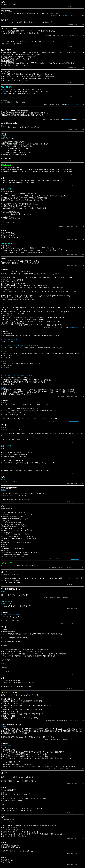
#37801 (16, 340)
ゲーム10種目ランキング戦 (73, 597)
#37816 (3, 604)
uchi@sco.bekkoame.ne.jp (74, 327)
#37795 (23, 346)
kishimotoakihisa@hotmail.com (73, 16)
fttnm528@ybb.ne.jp (75, 559)
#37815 (3, 591)
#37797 (3, 125)
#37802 (29, 346)
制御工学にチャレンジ (74, 568)
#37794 (16, 346)
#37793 (3, 352)
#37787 (3, 94)
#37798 (10, 376)
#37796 (10, 340)
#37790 (3, 346)
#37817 (16, 615)
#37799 (16, 376)
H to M (78, 119)
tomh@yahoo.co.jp (68, 119)
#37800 (3, 388)
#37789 (3, 102)
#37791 (3, 89)
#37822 (10, 746)
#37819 (3, 727)
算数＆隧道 (77, 35)
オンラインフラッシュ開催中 (73, 105)
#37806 (36, 346)
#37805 (3, 361)
